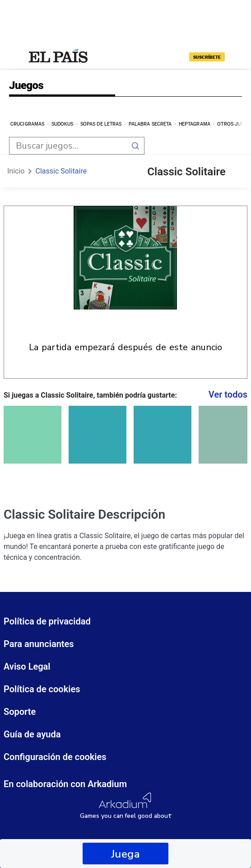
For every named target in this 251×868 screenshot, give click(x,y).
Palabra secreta (150, 124)
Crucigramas (27, 124)
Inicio (16, 171)
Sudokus (63, 124)
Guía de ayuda (32, 734)
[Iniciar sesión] (235, 57)
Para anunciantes (39, 644)
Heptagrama (195, 124)
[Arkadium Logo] (125, 806)
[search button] (136, 146)
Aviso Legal (27, 666)
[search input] (68, 146)
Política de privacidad (47, 621)
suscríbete (207, 57)
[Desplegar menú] (16, 57)
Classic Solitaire (61, 171)
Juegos (26, 86)
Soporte (20, 712)
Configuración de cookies (55, 757)
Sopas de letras (101, 124)
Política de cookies (42, 689)
